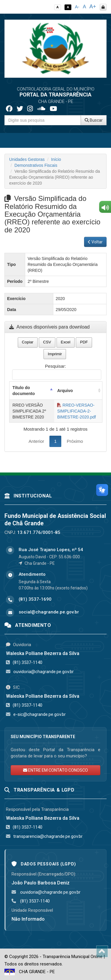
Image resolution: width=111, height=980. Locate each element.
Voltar (95, 242)
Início (56, 159)
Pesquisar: (57, 372)
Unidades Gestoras (27, 159)
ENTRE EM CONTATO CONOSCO (55, 770)
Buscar (94, 120)
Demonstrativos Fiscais (36, 165)
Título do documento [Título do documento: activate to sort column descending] (24, 391)
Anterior (37, 441)
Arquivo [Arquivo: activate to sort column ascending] (65, 391)
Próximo (75, 441)
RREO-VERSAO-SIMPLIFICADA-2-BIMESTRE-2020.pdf (77, 411)
